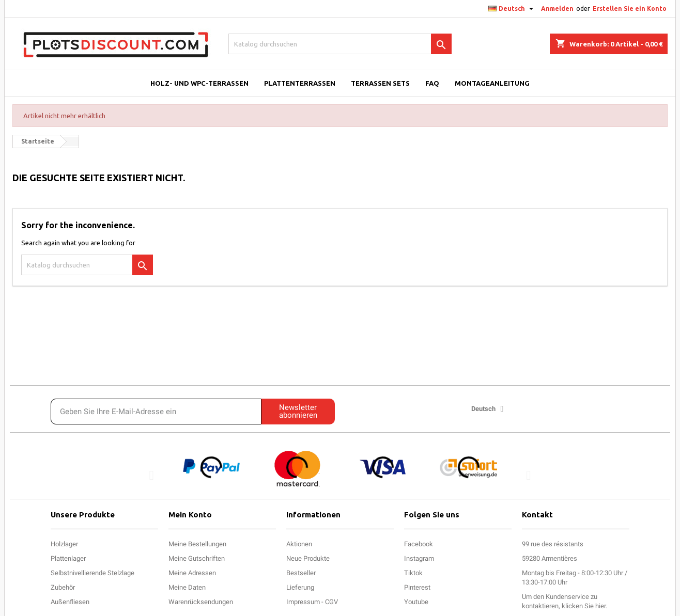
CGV (331, 602)
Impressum (303, 602)
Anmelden (557, 9)
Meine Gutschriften (197, 558)
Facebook (419, 544)
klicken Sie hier (584, 606)
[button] (152, 475)
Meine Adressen (192, 573)
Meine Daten (187, 587)
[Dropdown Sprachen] (512, 9)
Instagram (419, 558)
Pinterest (417, 587)
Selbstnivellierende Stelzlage (92, 573)
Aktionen (299, 544)
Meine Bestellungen (197, 544)
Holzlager (64, 544)
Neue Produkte (308, 558)
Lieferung (300, 587)
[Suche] (340, 44)
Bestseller (301, 573)
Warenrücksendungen (201, 602)
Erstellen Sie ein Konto (630, 9)
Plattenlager (68, 558)
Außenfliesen (70, 602)
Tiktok (413, 573)
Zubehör (63, 587)
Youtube (416, 602)
